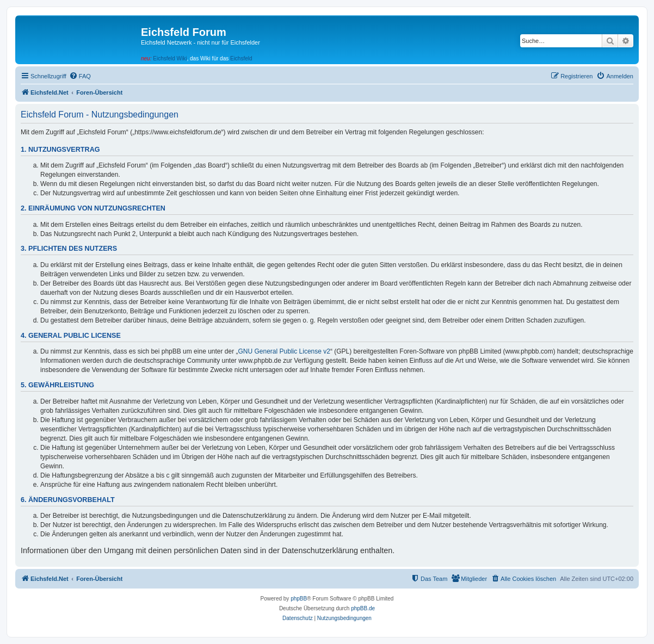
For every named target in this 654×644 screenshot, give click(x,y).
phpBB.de (363, 608)
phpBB (299, 599)
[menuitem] (80, 76)
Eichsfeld (241, 58)
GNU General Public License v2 (284, 351)
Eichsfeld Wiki (170, 58)
